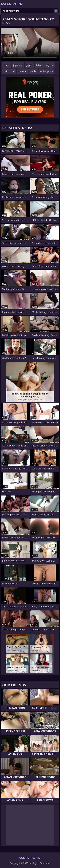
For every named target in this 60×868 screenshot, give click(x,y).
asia (6, 71)
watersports (46, 71)
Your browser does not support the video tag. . (30, 44)
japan (30, 65)
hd (13, 71)
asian (7, 65)
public (33, 71)
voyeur (50, 65)
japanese (18, 65)
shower (22, 71)
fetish (39, 65)
